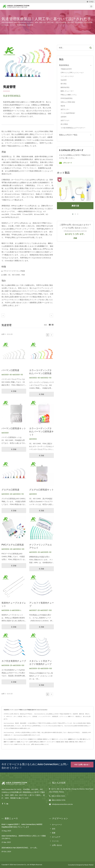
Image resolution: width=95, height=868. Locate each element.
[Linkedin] (7, 804)
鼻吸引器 (72, 742)
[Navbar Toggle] (91, 6)
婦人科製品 (64, 124)
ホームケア (56, 837)
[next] (51, 315)
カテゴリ (13, 25)
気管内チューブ (47, 739)
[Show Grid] (50, 325)
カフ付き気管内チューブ (14, 661)
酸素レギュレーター (67, 91)
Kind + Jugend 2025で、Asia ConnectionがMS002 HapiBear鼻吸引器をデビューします (22, 826)
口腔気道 (39, 739)
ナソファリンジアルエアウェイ (41, 546)
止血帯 (31, 742)
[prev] (3, 315)
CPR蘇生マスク (32, 739)
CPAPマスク (18, 744)
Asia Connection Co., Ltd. (21, 865)
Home (6, 25)
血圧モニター (65, 109)
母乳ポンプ (82, 742)
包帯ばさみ (36, 742)
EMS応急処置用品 (67, 98)
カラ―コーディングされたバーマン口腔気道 (41, 372)
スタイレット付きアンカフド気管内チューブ (41, 663)
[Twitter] (5, 804)
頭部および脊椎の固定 (68, 102)
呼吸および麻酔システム (69, 95)
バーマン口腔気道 (10, 370)
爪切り (77, 742)
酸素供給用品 (65, 87)
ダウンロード (66, 163)
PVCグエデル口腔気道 (13, 545)
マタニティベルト (9, 744)
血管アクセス (65, 120)
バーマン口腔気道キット (14, 428)
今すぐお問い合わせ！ (82, 765)
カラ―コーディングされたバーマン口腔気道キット (42, 431)
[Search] (72, 48)
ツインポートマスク (67, 76)
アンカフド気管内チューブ (42, 604)
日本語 (91, 2)
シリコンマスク (63, 739)
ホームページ (57, 824)
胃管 (81, 739)
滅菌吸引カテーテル (74, 739)
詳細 (75, 238)
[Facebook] (3, 804)
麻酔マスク (7, 742)
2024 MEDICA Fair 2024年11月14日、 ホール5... (19, 848)
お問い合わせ (35, 744)
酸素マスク (14, 742)
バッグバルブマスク (22, 739)
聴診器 (63, 106)
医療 (54, 833)
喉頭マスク (55, 739)
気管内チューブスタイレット (14, 604)
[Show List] (53, 325)
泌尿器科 (64, 117)
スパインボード (51, 742)
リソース (55, 841)
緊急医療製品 (22, 25)
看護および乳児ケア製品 (68, 135)
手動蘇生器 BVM (66, 69)
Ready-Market (89, 865)
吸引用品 (64, 84)
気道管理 (30, 25)
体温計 (67, 742)
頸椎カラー (43, 742)
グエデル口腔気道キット (42, 490)
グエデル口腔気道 (10, 490)
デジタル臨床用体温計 (68, 113)
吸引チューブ (87, 739)
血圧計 (62, 742)
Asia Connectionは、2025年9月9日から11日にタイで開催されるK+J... (24, 837)
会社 (54, 829)
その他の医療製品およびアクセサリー (73, 128)
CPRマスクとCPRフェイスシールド (72, 73)
